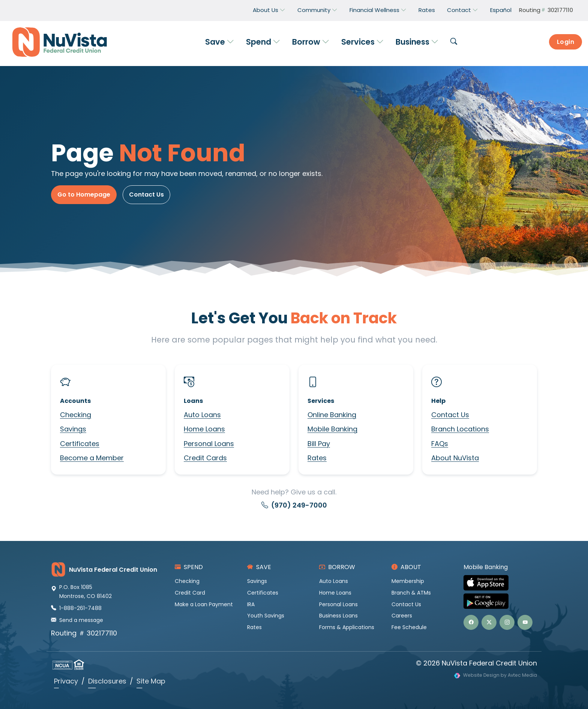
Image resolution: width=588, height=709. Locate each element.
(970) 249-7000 (294, 505)
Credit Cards (205, 458)
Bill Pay (319, 444)
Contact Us (146, 195)
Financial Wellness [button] (378, 10)
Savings (73, 429)
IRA (251, 604)
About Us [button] (269, 10)
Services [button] (362, 42)
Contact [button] (463, 10)
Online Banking (332, 415)
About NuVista (455, 458)
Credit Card (190, 593)
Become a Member (92, 458)
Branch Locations (460, 429)
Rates (427, 10)
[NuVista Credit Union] (57, 42)
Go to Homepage (84, 195)
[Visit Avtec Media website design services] (496, 675)
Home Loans (204, 429)
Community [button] (317, 10)
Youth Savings (266, 616)
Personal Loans (209, 444)
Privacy (66, 681)
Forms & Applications (347, 627)
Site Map (151, 681)
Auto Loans (202, 415)
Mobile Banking (332, 429)
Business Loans (338, 616)
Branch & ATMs (411, 593)
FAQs (440, 444)
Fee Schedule (409, 627)
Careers (402, 616)
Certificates (80, 444)
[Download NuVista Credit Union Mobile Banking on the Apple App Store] (500, 583)
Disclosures (107, 681)
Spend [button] (263, 42)
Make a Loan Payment (204, 604)
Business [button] (417, 42)
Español (501, 10)
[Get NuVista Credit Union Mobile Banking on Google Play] (500, 601)
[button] (454, 42)
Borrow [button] (311, 42)
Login (566, 42)
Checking (76, 415)
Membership (408, 581)
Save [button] (220, 42)
